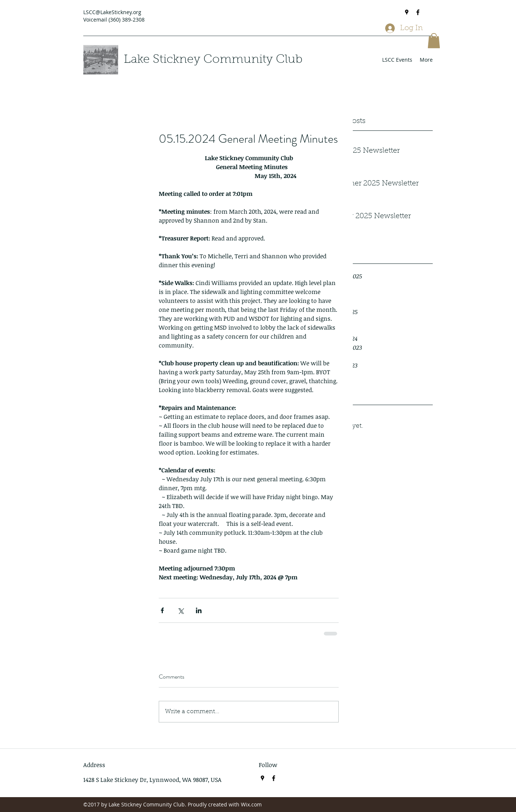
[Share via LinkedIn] (199, 610)
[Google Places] (407, 12)
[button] (434, 41)
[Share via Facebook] (162, 610)
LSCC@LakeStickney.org (112, 12)
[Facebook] (418, 12)
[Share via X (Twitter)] (180, 610)
